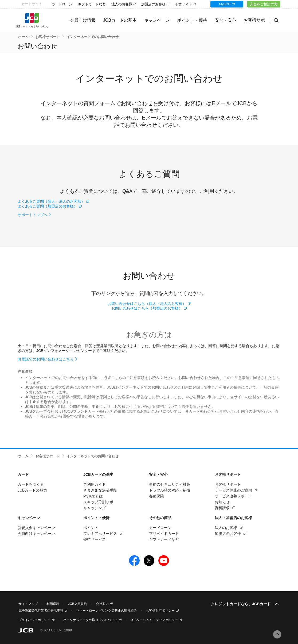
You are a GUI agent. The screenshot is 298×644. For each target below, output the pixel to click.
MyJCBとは (93, 496)
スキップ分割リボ (98, 502)
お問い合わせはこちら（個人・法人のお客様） (147, 304)
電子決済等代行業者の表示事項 (41, 611)
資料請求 (222, 508)
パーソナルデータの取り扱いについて (91, 620)
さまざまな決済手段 (100, 490)
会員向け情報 (77, 20)
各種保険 (156, 496)
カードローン (62, 4)
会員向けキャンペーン (36, 534)
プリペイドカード (164, 534)
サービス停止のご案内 (233, 490)
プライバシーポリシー (34, 620)
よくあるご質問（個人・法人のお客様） (51, 201)
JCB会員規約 (78, 604)
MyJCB (222, 4)
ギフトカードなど (92, 4)
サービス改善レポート (233, 496)
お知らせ (222, 502)
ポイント (91, 528)
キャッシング (95, 508)
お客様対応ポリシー (160, 611)
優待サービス (95, 539)
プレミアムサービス (100, 534)
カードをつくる (31, 484)
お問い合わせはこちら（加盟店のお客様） (147, 308)
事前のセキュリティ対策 (170, 484)
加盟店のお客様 (153, 4)
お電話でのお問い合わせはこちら (46, 359)
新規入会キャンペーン (36, 528)
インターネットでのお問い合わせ (93, 37)
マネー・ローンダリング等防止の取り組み (107, 611)
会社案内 (102, 604)
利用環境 (53, 604)
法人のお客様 (122, 4)
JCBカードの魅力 (32, 490)
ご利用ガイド (95, 484)
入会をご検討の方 (263, 4)
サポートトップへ (33, 215)
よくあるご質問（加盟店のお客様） (48, 206)
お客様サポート (48, 37)
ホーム (23, 37)
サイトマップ (28, 604)
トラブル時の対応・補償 (170, 490)
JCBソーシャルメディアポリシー (154, 620)
